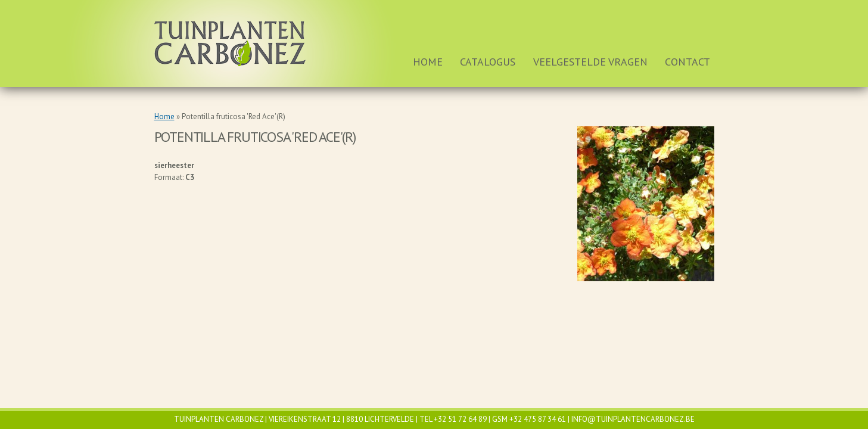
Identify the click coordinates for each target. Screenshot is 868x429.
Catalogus (488, 62)
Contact (687, 62)
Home (428, 62)
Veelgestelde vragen (590, 62)
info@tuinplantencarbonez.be (633, 419)
